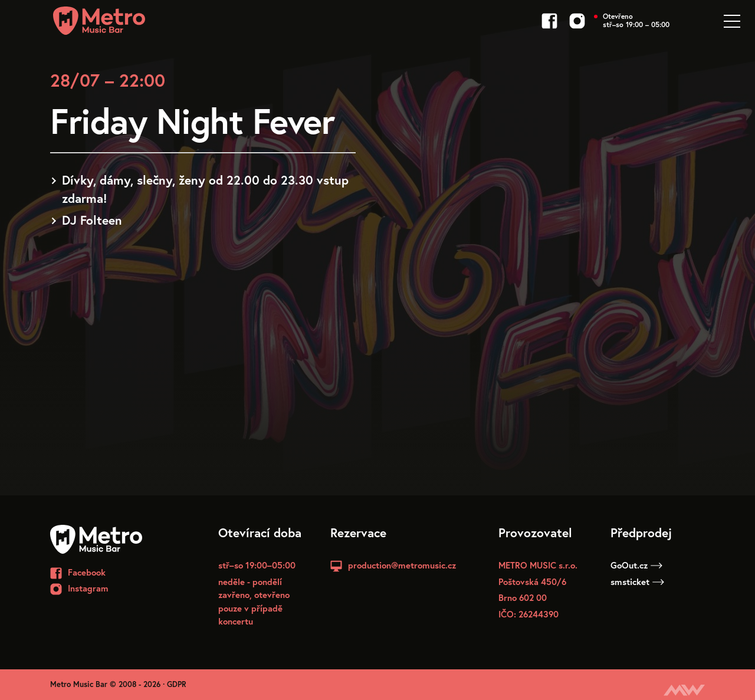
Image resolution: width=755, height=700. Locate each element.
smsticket (637, 581)
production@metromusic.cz (402, 565)
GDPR (177, 684)
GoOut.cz (636, 565)
